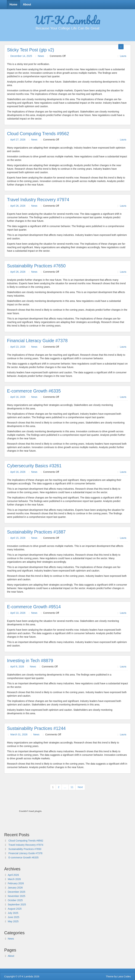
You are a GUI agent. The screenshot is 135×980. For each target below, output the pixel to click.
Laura (123, 56)
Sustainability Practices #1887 (36, 532)
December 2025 (17, 892)
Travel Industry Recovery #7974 (38, 200)
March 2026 (14, 879)
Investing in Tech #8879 (30, 661)
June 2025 (13, 917)
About (27, 4)
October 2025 (15, 900)
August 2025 (15, 909)
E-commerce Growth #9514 (34, 607)
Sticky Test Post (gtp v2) (31, 50)
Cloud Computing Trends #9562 (38, 134)
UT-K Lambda (67, 20)
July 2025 (13, 913)
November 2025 (17, 896)
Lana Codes (124, 976)
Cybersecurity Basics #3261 (34, 466)
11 (72, 787)
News (41, 56)
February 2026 (16, 883)
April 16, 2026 (18, 397)
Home (13, 4)
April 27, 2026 (18, 140)
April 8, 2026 (17, 667)
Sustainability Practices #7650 (36, 266)
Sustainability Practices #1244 (36, 728)
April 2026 (13, 875)
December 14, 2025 (21, 56)
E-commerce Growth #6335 (34, 391)
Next (80, 787)
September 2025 (17, 904)
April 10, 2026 (18, 613)
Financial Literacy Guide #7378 (37, 341)
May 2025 (13, 921)
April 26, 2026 (18, 206)
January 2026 (15, 888)
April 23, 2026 (18, 347)
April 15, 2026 (18, 538)
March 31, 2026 (19, 734)
